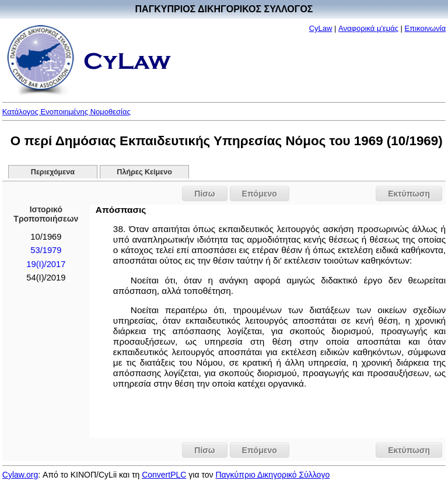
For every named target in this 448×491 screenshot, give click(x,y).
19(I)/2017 (46, 264)
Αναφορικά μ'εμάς (368, 28)
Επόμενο (260, 194)
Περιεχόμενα (53, 172)
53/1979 (46, 250)
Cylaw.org (20, 475)
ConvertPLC (164, 475)
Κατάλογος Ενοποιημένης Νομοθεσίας (66, 112)
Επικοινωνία (426, 28)
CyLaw (321, 28)
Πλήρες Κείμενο (144, 172)
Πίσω (204, 194)
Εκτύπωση (409, 194)
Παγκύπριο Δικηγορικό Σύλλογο (272, 475)
